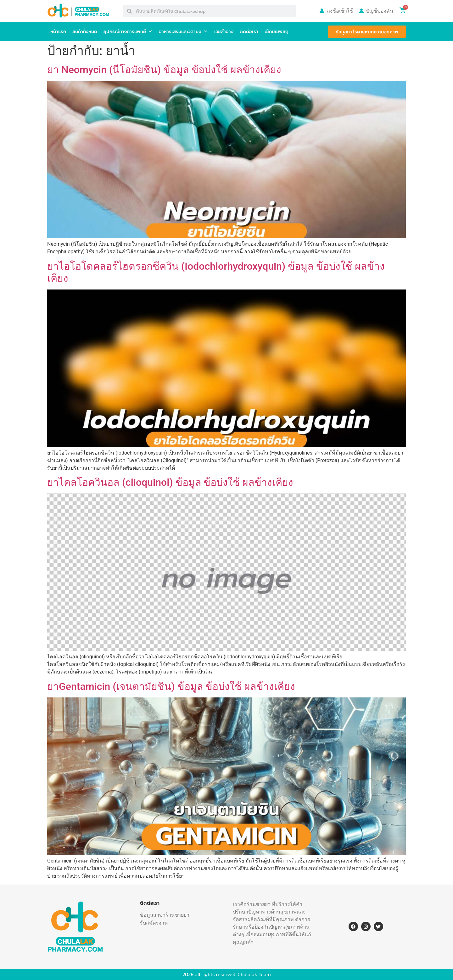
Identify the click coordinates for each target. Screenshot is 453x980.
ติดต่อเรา (249, 31)
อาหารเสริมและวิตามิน (183, 32)
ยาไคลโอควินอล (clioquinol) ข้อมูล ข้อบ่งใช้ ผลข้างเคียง (170, 482)
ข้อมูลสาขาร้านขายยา (165, 915)
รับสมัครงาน (154, 923)
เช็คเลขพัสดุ (277, 31)
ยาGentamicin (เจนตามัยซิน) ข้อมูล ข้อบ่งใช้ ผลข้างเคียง (171, 686)
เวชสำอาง (224, 31)
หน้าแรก (58, 31)
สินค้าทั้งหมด (85, 31)
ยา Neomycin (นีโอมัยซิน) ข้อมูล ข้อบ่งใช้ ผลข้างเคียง (164, 70)
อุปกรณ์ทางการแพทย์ (128, 32)
